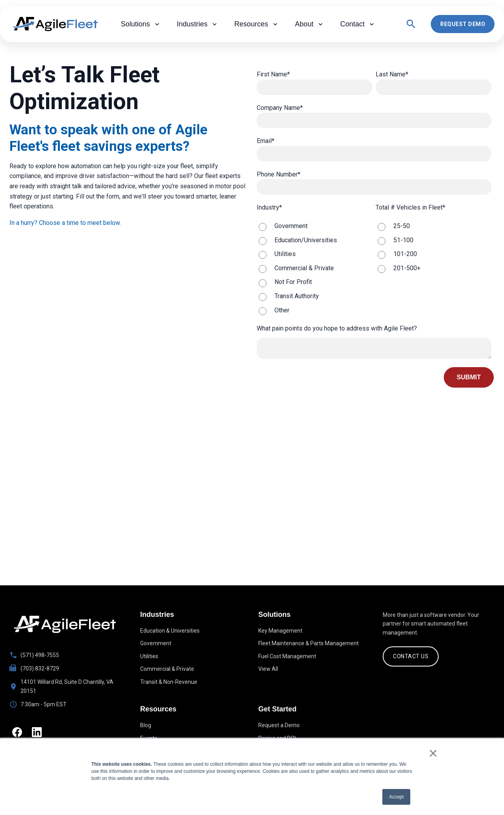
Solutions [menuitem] (141, 24)
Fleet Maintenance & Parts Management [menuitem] (309, 643)
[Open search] (411, 24)
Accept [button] (396, 797)
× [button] (433, 753)
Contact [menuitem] (358, 24)
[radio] (315, 226)
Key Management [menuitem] (280, 631)
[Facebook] (18, 733)
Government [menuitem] (156, 643)
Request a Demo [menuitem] (279, 727)
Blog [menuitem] (146, 727)
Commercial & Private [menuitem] (167, 669)
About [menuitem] (310, 24)
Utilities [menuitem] (149, 656)
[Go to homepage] (65, 624)
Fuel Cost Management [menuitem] (287, 656)
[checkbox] (315, 268)
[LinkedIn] (41, 733)
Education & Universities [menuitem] (170, 631)
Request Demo (463, 24)
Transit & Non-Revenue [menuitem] (169, 682)
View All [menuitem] (268, 669)
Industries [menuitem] (198, 24)
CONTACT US (411, 656)
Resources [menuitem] (257, 24)
